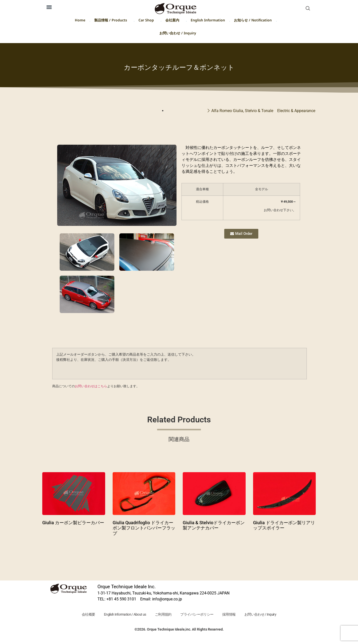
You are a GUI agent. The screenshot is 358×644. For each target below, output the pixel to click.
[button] (49, 7)
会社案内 (174, 21)
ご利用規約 (162, 615)
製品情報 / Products (112, 21)
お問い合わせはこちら (91, 386)
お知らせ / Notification (253, 21)
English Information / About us (123, 615)
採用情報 (231, 615)
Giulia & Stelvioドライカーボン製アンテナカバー (214, 525)
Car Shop (147, 21)
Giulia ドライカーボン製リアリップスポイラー (284, 525)
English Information (208, 21)
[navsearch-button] (308, 9)
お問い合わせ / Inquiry (178, 34)
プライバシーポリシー (198, 615)
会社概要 (85, 615)
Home (80, 21)
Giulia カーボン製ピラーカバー (73, 523)
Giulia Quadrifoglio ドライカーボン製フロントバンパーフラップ (144, 528)
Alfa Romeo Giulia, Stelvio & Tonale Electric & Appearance (263, 111)
